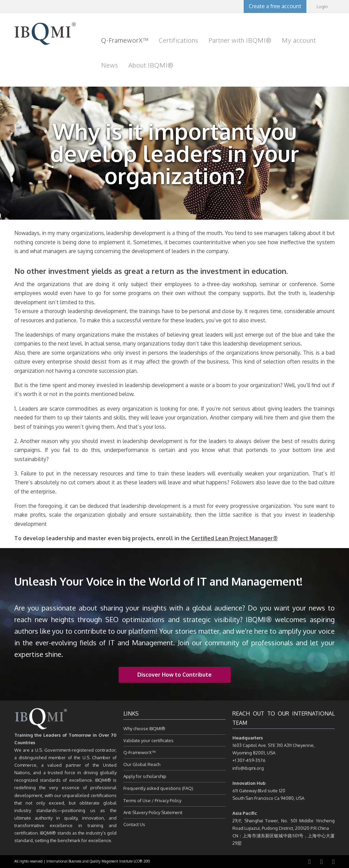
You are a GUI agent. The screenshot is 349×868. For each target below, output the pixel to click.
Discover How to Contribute (174, 675)
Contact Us (134, 824)
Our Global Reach (142, 764)
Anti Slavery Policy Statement (153, 812)
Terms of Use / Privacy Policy (152, 800)
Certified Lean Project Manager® (234, 538)
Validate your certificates (148, 740)
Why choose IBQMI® (144, 729)
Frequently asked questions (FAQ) (158, 788)
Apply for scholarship (145, 776)
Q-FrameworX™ (140, 752)
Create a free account (275, 6)
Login (322, 6)
